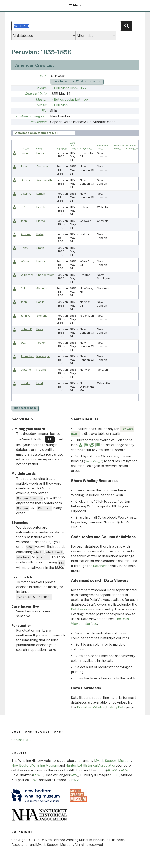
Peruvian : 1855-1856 (70, 88)
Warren (26, 261)
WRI (43, 76)
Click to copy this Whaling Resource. (77, 81)
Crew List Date (36, 94)
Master (41, 100)
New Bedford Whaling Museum (35, 765)
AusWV (73, 780)
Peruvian (61, 105)
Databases (101, 566)
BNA (34, 780)
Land (40, 383)
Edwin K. (26, 194)
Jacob (25, 166)
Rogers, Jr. (43, 356)
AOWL (126, 770)
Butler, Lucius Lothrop (71, 100)
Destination (38, 122)
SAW (74, 775)
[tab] (44, 133)
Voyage (41, 88)
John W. (26, 316)
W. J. (23, 343)
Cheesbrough (45, 275)
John (24, 221)
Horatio (26, 383)
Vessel (42, 105)
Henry (25, 248)
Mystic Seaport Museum (113, 761)
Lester (41, 261)
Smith (40, 248)
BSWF (38, 775)
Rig (44, 111)
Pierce (41, 221)
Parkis (40, 302)
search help (25, 408)
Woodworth (44, 180)
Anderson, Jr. (45, 166)
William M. (27, 275)
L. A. (23, 207)
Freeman (42, 370)
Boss (40, 329)
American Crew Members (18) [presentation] (36, 133)
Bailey (40, 234)
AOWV (112, 770)
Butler (40, 153)
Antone (26, 234)
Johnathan (27, 356)
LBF (115, 775)
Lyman (41, 194)
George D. (27, 180)
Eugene (26, 370)
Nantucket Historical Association (91, 765)
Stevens (42, 316)
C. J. (23, 288)
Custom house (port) (31, 116)
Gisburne (42, 288)
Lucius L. (26, 153)
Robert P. (26, 329)
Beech (41, 207)
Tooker (41, 343)
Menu (75, 5)
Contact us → (22, 740)
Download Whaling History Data (101, 707)
